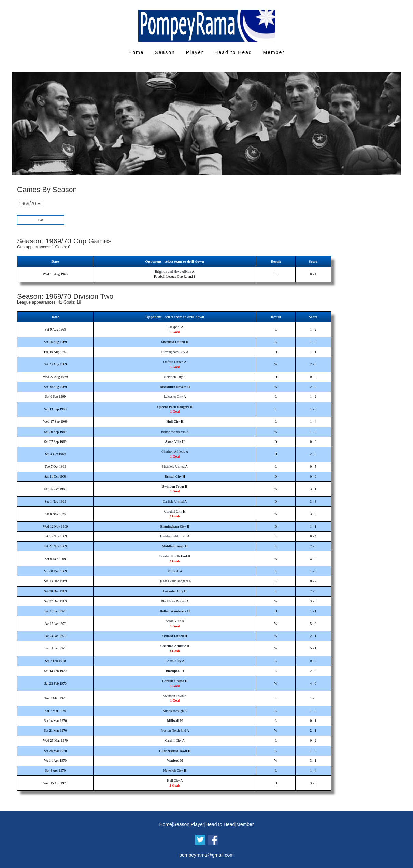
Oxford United (173, 362)
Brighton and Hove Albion (173, 272)
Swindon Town (173, 486)
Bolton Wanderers (173, 432)
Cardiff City (173, 511)
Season (165, 52)
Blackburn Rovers (173, 387)
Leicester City (173, 397)
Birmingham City (173, 352)
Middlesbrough (173, 546)
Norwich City (173, 377)
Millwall (173, 571)
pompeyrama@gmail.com (206, 855)
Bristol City (173, 477)
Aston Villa (173, 442)
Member (274, 52)
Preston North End (173, 556)
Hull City (173, 422)
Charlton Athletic (173, 452)
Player (195, 52)
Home (136, 52)
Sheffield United (173, 342)
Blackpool (173, 327)
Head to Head (233, 52)
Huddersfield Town (173, 536)
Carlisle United (173, 501)
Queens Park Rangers (173, 407)
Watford (173, 761)
